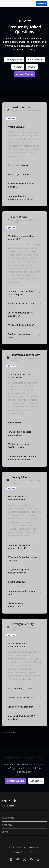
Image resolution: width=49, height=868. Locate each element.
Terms (32, 852)
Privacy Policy (20, 852)
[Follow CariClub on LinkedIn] (11, 859)
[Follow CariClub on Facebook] (31, 859)
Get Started (42, 4)
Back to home (12, 733)
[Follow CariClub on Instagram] (38, 859)
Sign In (32, 4)
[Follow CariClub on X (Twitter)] (25, 859)
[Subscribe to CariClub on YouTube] (18, 859)
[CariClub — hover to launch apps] (25, 4)
